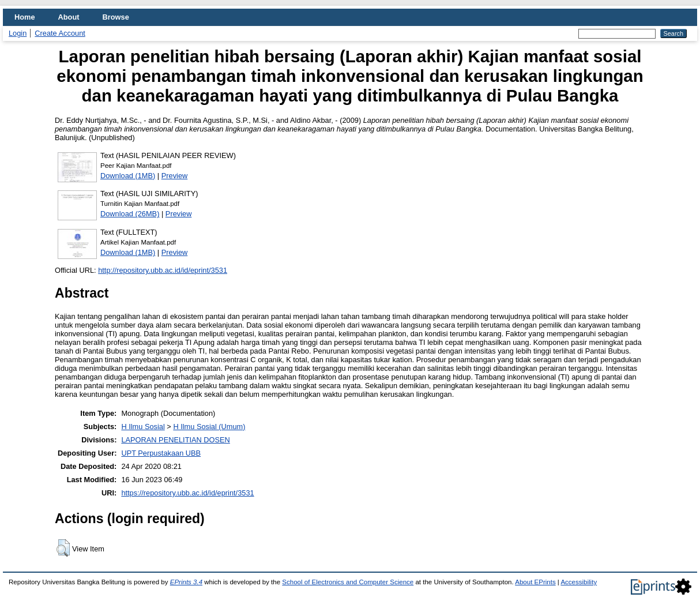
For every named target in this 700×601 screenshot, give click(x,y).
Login (18, 33)
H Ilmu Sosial (143, 427)
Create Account (60, 33)
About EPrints (535, 582)
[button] (63, 548)
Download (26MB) (130, 214)
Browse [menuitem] (116, 17)
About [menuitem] (69, 17)
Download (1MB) (128, 176)
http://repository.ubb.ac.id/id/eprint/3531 (163, 270)
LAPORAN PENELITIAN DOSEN (175, 440)
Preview (175, 176)
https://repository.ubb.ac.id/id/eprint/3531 (187, 493)
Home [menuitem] (25, 17)
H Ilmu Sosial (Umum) (209, 427)
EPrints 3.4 (186, 582)
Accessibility (579, 582)
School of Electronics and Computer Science (348, 582)
